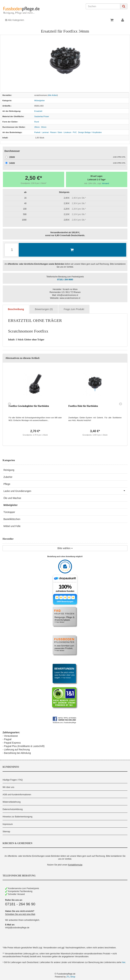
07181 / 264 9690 (65, 280)
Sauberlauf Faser (42, 116)
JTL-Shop (71, 977)
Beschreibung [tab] (16, 309)
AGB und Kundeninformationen (17, 795)
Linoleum (67, 132)
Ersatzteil (38, 111)
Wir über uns (8, 787)
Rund (37, 122)
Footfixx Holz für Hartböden (83, 406)
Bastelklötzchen (12, 519)
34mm (44, 127)
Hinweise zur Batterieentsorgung (17, 817)
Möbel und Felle (12, 526)
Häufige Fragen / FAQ (13, 780)
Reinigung (9, 470)
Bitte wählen (65, 548)
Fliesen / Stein (56, 132)
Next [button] (121, 404)
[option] (35, 404)
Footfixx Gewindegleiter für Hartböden (29, 406)
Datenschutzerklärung (13, 809)
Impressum (8, 824)
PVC (75, 132)
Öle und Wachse (12, 498)
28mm (37, 127)
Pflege (7, 484)
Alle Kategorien (15, 20)
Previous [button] (9, 404)
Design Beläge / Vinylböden (90, 132)
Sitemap (6, 832)
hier (124, 962)
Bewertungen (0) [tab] (44, 309)
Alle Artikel (53, 95)
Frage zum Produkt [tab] (74, 309)
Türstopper (9, 512)
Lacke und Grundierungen (65, 491)
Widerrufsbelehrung (12, 802)
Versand (105, 183)
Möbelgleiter (40, 100)
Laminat (45, 132)
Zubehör (8, 477)
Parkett (37, 132)
